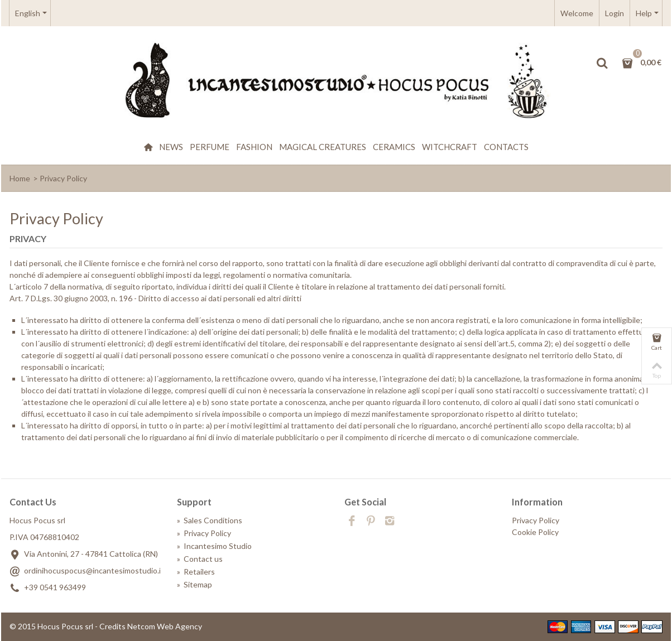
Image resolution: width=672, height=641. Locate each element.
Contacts (506, 147)
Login (615, 13)
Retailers (196, 572)
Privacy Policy (204, 533)
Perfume (210, 147)
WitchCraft (450, 147)
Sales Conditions (210, 520)
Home (20, 178)
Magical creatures (323, 147)
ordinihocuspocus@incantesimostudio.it (94, 570)
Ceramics (394, 147)
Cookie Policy (535, 532)
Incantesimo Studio (214, 546)
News (171, 147)
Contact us (200, 559)
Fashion (254, 147)
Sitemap (195, 584)
